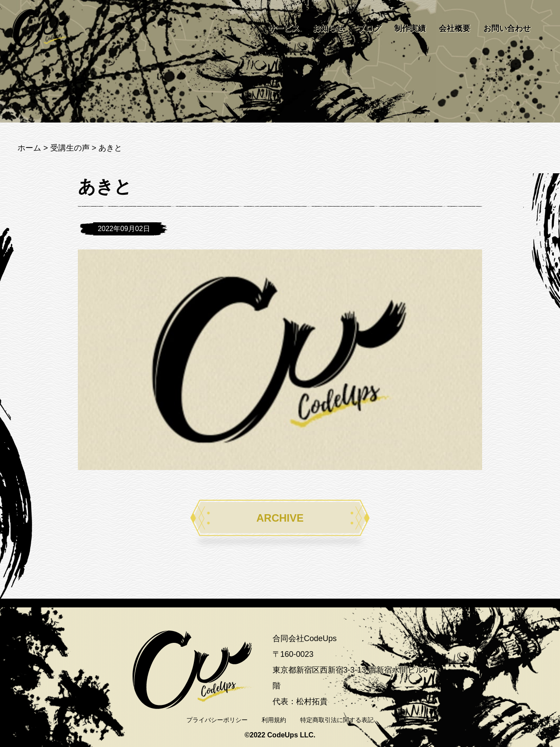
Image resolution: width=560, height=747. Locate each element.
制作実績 (410, 28)
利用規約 (274, 720)
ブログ (369, 28)
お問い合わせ (507, 28)
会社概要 (455, 28)
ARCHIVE (280, 518)
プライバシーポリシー (217, 720)
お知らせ (329, 28)
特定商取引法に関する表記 (337, 720)
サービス (284, 28)
